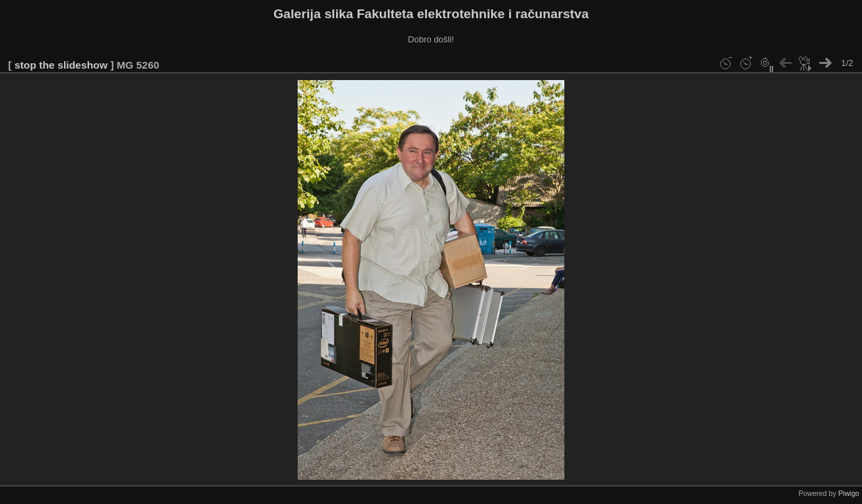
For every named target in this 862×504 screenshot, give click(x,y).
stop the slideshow (61, 65)
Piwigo (849, 493)
